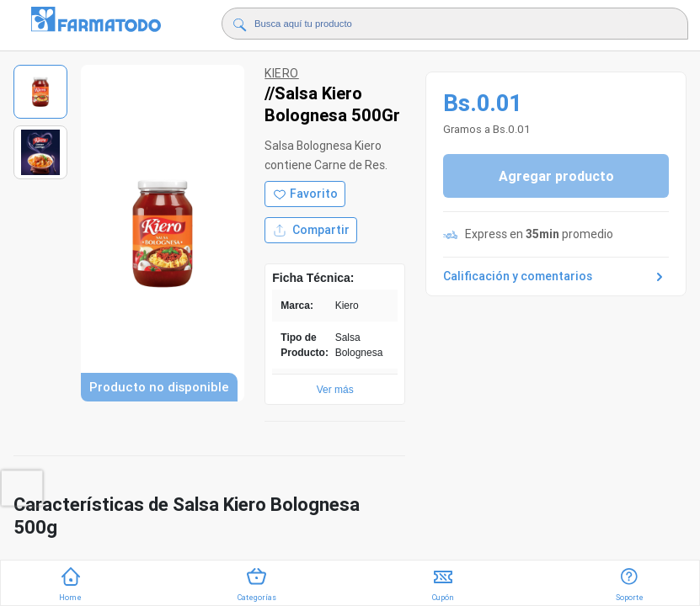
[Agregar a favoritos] (305, 194)
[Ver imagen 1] (40, 92)
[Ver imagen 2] (40, 152)
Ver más (335, 390)
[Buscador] (443, 24)
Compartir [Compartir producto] (311, 230)
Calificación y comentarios (556, 277)
